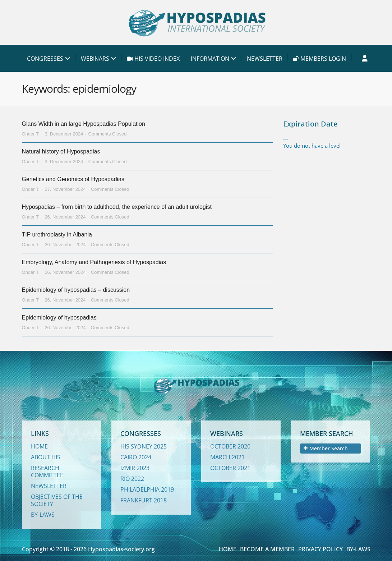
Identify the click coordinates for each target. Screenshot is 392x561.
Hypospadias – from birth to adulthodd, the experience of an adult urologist (117, 207)
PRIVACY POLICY (320, 549)
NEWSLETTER (265, 59)
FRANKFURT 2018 (144, 500)
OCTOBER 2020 (230, 446)
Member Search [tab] (326, 448)
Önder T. (31, 134)
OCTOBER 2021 (230, 468)
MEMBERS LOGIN (320, 59)
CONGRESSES (45, 59)
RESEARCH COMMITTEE (47, 472)
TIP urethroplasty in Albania (57, 234)
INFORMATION (210, 59)
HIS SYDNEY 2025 (144, 446)
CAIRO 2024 (136, 457)
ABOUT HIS (46, 457)
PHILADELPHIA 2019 (147, 489)
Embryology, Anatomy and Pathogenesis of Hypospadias (94, 262)
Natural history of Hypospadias (61, 151)
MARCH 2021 (227, 457)
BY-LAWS (43, 515)
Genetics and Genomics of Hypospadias (73, 179)
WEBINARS (95, 59)
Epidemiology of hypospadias (59, 318)
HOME (39, 446)
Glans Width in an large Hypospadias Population (84, 124)
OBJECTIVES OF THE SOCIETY (57, 500)
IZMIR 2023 (135, 468)
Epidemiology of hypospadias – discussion (76, 290)
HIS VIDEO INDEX (153, 59)
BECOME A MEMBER (267, 549)
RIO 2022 (132, 479)
